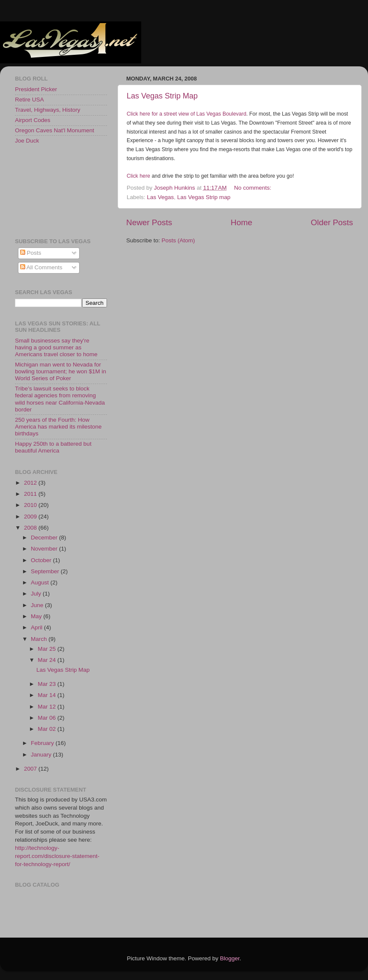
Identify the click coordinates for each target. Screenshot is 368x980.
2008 (31, 528)
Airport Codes (33, 120)
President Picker (36, 89)
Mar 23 (47, 684)
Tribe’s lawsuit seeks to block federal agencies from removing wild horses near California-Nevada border (60, 399)
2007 (31, 769)
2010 (31, 505)
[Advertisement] (53, 191)
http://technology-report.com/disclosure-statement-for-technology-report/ (57, 856)
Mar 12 (47, 707)
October (42, 560)
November (45, 549)
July (37, 594)
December (45, 538)
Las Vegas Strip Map (162, 96)
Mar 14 (47, 695)
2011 (31, 494)
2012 (31, 483)
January (42, 755)
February (43, 743)
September (46, 571)
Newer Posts (149, 222)
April (37, 627)
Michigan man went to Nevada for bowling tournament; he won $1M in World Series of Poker (61, 371)
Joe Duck (27, 141)
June (38, 605)
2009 (31, 517)
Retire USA (30, 100)
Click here (138, 176)
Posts (31, 253)
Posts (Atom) (178, 240)
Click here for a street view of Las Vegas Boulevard (187, 114)
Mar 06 (47, 718)
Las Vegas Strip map (204, 197)
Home (241, 222)
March (40, 639)
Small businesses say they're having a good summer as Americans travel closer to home (56, 347)
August (41, 582)
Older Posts (332, 222)
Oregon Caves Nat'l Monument (55, 130)
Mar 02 (47, 729)
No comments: (254, 188)
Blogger (230, 958)
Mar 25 (47, 649)
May (37, 616)
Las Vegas (160, 197)
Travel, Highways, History (48, 110)
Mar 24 (47, 660)
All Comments (41, 267)
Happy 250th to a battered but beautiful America (53, 447)
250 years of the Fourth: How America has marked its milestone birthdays (58, 427)
